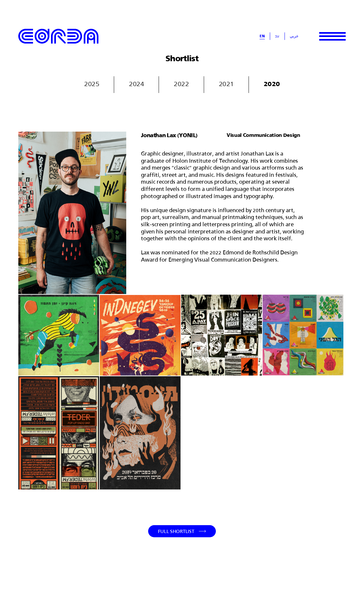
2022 (181, 83)
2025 (92, 83)
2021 (226, 83)
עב (277, 36)
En (262, 36)
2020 (272, 83)
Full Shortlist (176, 531)
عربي (294, 36)
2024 (136, 83)
